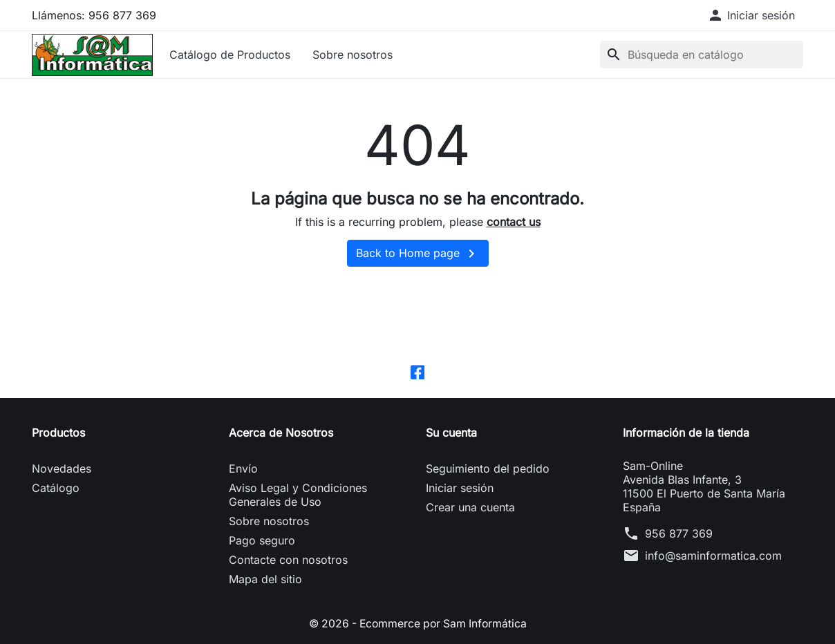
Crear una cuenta (470, 507)
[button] (751, 15)
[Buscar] (702, 55)
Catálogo (56, 488)
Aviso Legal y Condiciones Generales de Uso (298, 495)
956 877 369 (679, 533)
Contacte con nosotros (288, 560)
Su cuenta (451, 433)
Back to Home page (418, 254)
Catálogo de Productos (230, 55)
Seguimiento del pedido (488, 468)
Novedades (62, 468)
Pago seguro (262, 540)
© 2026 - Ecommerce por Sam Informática (417, 623)
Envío (243, 468)
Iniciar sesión (460, 488)
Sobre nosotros (353, 55)
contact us (514, 222)
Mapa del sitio (265, 579)
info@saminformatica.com (713, 556)
